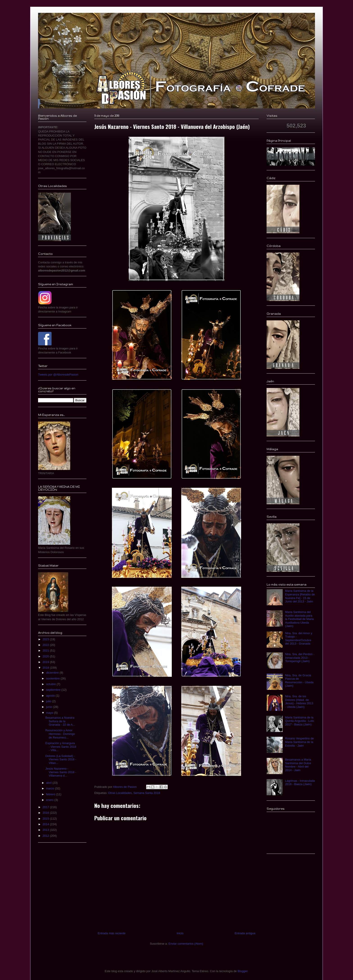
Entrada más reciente (112, 933)
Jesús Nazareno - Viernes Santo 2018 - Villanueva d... (61, 772)
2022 (46, 645)
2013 (46, 830)
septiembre (54, 690)
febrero (51, 794)
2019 (46, 662)
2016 (46, 813)
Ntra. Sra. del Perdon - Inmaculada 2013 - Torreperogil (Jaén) (300, 658)
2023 (46, 639)
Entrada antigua (245, 933)
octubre (51, 684)
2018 (46, 668)
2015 (46, 819)
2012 (46, 836)
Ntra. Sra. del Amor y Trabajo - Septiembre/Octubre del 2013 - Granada (299, 638)
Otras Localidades (120, 793)
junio (50, 707)
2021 (46, 651)
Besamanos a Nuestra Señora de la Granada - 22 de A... (60, 721)
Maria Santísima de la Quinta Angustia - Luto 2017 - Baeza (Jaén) (300, 721)
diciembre (53, 673)
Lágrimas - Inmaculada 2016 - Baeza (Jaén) (300, 783)
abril (49, 783)
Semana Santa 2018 (147, 793)
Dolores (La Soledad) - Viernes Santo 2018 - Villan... (61, 759)
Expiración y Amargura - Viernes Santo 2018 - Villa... (61, 747)
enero (50, 800)
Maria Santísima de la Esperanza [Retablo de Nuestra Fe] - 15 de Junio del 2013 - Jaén (300, 596)
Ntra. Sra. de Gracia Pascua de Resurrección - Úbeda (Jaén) (299, 681)
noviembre (53, 678)
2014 (46, 824)
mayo (50, 713)
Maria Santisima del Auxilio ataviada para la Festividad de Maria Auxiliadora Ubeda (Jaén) (299, 619)
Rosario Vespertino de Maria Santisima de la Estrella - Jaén (299, 742)
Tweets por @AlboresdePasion (58, 375)
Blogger (242, 971)
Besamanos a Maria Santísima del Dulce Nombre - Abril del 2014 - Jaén (298, 765)
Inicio (180, 933)
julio (49, 701)
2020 (46, 656)
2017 (46, 807)
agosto (51, 696)
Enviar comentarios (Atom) (186, 944)
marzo (51, 788)
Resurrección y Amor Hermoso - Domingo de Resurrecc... (60, 734)
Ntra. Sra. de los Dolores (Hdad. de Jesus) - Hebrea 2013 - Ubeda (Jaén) (299, 702)
